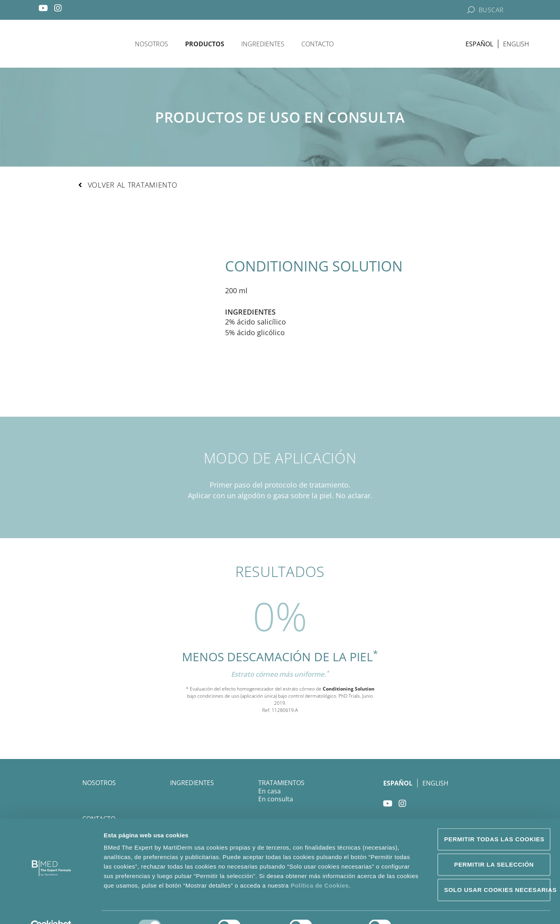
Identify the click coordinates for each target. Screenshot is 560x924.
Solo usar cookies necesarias (497, 872)
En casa (270, 792)
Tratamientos (281, 784)
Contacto (318, 44)
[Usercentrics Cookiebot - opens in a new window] (51, 909)
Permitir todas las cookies (494, 821)
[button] (128, 186)
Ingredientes (263, 44)
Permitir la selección (494, 847)
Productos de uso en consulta (280, 118)
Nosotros (151, 44)
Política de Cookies (320, 868)
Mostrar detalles (429, 908)
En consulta (276, 800)
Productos (205, 44)
